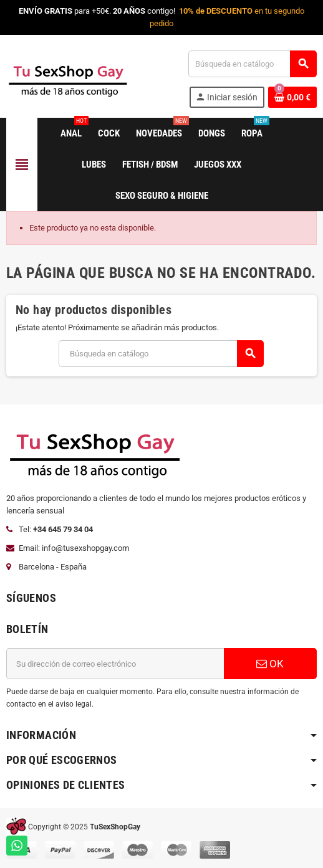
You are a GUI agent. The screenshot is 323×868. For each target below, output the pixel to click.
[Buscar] (252, 64)
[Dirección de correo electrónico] (115, 664)
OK (270, 664)
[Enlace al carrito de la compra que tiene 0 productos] (292, 97)
